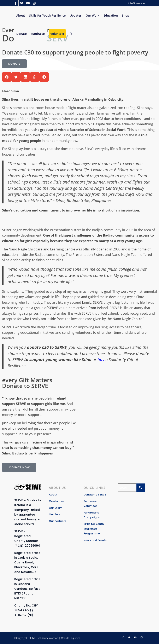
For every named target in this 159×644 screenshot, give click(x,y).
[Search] (71, 34)
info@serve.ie (136, 3)
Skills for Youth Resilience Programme (94, 529)
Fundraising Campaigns (92, 515)
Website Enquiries (70, 638)
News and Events (95, 540)
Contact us (57, 501)
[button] (7, 77)
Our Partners (57, 521)
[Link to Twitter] (22, 3)
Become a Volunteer (90, 504)
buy (101, 359)
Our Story (55, 508)
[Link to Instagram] (34, 3)
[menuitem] (21, 16)
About (53, 495)
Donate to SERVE (95, 495)
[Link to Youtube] (28, 3)
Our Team (56, 514)
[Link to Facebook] (15, 3)
